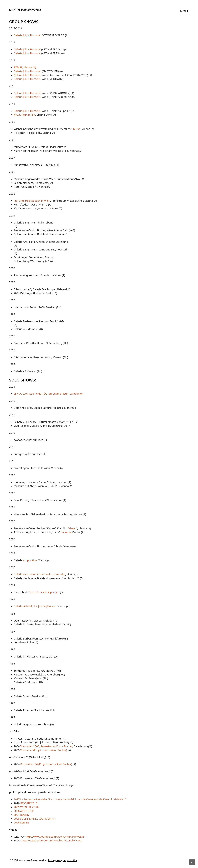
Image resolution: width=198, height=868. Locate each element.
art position (30, 560)
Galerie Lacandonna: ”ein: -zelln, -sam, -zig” (40, 574)
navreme (66, 532)
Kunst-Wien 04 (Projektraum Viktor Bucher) (46, 764)
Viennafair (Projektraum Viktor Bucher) (44, 750)
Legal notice (70, 860)
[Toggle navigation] (184, 11)
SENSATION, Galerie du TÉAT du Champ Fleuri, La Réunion (49, 394)
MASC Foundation (25, 115)
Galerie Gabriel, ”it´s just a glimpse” (35, 606)
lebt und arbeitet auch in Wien (32, 201)
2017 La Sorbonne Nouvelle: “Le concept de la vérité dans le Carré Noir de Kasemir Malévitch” (70, 799)
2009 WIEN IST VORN (26, 807)
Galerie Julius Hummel (27, 35)
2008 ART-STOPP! (24, 811)
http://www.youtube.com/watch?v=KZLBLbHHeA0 (52, 840)
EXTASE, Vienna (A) (25, 67)
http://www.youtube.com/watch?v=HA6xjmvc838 (55, 837)
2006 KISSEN (21, 822)
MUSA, (77, 129)
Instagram (54, 860)
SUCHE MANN (47, 819)
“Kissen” (73, 528)
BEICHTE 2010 (29, 803)
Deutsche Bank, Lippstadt (44, 592)
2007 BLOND (21, 815)
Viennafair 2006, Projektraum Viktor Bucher (46, 746)
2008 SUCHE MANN (25, 819)
